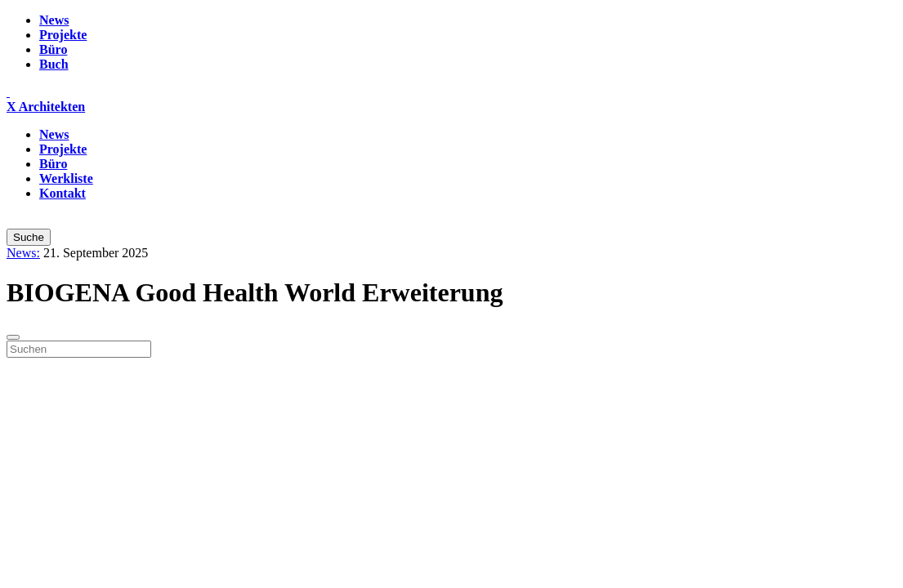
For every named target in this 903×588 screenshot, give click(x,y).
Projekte (63, 35)
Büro (53, 49)
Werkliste (66, 178)
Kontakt (63, 193)
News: (23, 253)
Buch (54, 64)
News (54, 20)
